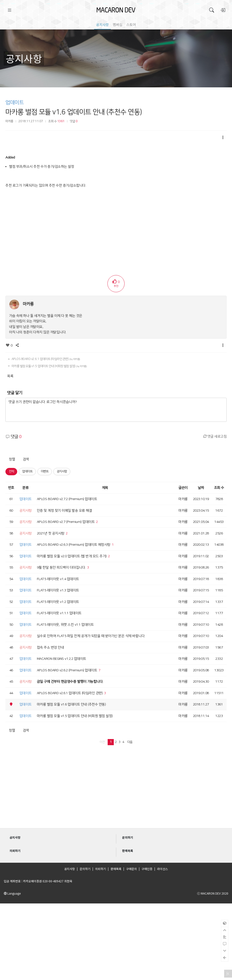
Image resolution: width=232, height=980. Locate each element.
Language (12, 893)
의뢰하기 (101, 869)
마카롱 (9, 121)
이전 (102, 742)
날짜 (201, 488)
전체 (11, 471)
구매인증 (147, 869)
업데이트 (14, 102)
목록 (10, 376)
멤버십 (118, 25)
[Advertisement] (116, 226)
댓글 (74, 121)
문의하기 (85, 869)
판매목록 (116, 869)
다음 (130, 742)
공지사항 (102, 25)
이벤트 (45, 471)
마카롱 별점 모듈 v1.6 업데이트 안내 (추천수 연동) (74, 112)
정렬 (12, 459)
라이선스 (162, 869)
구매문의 (131, 869)
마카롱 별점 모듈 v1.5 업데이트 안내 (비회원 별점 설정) (47, 366)
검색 (26, 459)
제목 (105, 488)
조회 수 (219, 488)
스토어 (131, 25)
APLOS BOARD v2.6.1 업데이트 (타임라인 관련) (43, 359)
